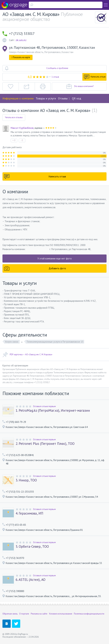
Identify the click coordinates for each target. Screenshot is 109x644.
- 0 (22, 140)
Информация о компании (18, 98)
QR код (77, 98)
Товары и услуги (46, 98)
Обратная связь (10, 614)
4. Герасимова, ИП (29, 513)
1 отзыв (55, 77)
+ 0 (14, 140)
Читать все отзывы (14, 117)
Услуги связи (12, 342)
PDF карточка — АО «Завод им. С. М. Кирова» (27, 355)
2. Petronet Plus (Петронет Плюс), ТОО (45, 444)
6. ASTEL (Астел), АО (30, 580)
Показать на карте (21, 57)
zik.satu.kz (21, 40)
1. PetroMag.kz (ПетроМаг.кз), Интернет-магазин (53, 411)
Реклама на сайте (39, 614)
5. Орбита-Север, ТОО (32, 547)
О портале (24, 614)
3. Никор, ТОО (26, 480)
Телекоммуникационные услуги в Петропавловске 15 (55, 342)
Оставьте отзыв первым (44, 406)
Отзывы (64, 98)
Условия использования (61, 614)
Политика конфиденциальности (89, 614)
